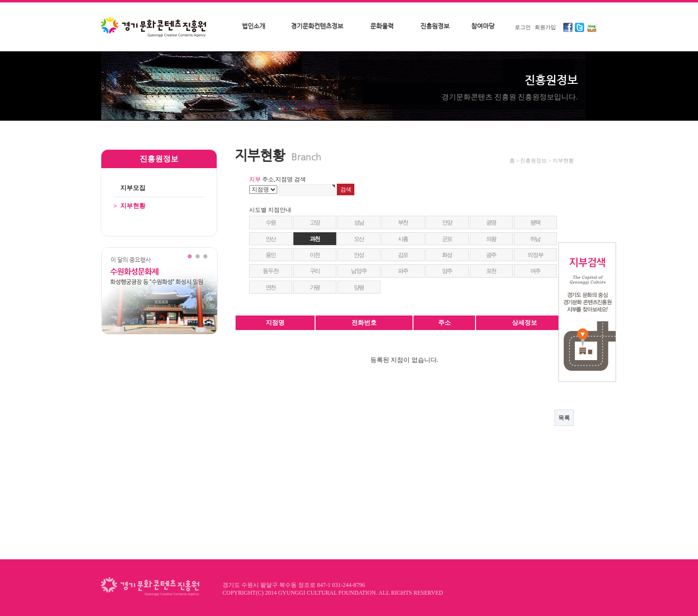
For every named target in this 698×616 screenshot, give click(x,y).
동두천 (270, 271)
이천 (315, 255)
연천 (271, 287)
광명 (492, 222)
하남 (536, 239)
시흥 (403, 239)
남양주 (359, 271)
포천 (492, 271)
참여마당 (483, 26)
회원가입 (545, 27)
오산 (359, 239)
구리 (315, 271)
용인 (271, 255)
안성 (359, 255)
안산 (271, 239)
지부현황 (129, 206)
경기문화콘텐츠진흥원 (155, 28)
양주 (447, 271)
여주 (536, 271)
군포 (447, 239)
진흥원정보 (435, 26)
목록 (564, 418)
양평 (359, 287)
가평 (315, 287)
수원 (271, 222)
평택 (536, 222)
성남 (359, 222)
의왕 (492, 239)
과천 (315, 239)
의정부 (535, 255)
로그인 (523, 27)
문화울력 (382, 26)
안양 (447, 222)
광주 (492, 255)
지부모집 (129, 188)
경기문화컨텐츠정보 (317, 26)
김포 (403, 255)
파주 (403, 271)
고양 (315, 222)
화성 (447, 255)
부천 (403, 222)
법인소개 (254, 26)
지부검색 (587, 312)
